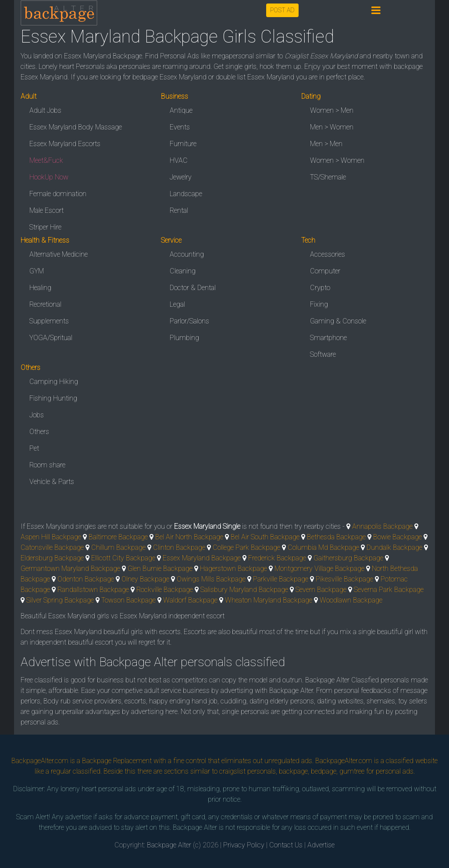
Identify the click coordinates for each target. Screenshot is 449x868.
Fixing (319, 304)
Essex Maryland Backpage (202, 558)
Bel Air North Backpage (189, 537)
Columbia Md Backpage (323, 547)
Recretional (45, 304)
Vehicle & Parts (52, 482)
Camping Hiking (54, 382)
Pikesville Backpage (344, 579)
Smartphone (328, 338)
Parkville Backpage (281, 579)
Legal (177, 304)
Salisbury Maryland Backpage (244, 590)
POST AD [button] (282, 10)
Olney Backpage (145, 579)
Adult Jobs (45, 110)
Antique (181, 110)
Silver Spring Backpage (60, 600)
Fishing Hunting (53, 398)
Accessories (328, 254)
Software (323, 354)
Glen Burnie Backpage (160, 569)
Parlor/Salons (189, 321)
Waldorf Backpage (190, 600)
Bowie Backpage (397, 537)
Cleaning (183, 271)
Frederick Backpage (277, 558)
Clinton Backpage (179, 547)
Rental (179, 210)
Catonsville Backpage (52, 547)
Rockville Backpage (165, 590)
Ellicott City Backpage (123, 558)
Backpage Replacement (117, 761)
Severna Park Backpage (389, 590)
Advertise (321, 845)
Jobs (37, 415)
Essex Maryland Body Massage (76, 127)
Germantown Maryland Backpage (70, 569)
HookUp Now (49, 177)
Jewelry (181, 177)
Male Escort (46, 210)
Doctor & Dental (193, 288)
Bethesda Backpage (336, 537)
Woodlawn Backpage (351, 600)
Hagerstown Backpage (233, 569)
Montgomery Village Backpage (319, 569)
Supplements (49, 321)
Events (180, 127)
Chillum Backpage (118, 547)
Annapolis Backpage (382, 526)
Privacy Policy (244, 845)
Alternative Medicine (59, 254)
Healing (40, 288)
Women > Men (332, 110)
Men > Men (326, 144)
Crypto (320, 288)
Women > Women (337, 160)
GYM (37, 271)
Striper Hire (45, 227)
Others (39, 432)
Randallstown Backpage (93, 590)
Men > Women (332, 127)
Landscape (186, 194)
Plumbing (184, 338)
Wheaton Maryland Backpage (269, 600)
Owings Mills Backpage (211, 579)
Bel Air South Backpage (265, 537)
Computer (325, 271)
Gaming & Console (338, 321)
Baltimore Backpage (118, 537)
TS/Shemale (328, 177)
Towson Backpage (128, 600)
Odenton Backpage (86, 579)
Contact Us (286, 845)
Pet (34, 448)
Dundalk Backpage (394, 547)
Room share (47, 465)
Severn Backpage (321, 590)
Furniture (183, 144)
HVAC (179, 160)
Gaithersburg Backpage (348, 558)
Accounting (187, 254)
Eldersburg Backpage (52, 558)
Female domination (58, 194)
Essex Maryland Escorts (65, 144)
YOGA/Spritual (51, 338)
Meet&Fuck (46, 160)
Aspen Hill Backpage (51, 537)
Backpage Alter (169, 845)
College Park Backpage (246, 547)
